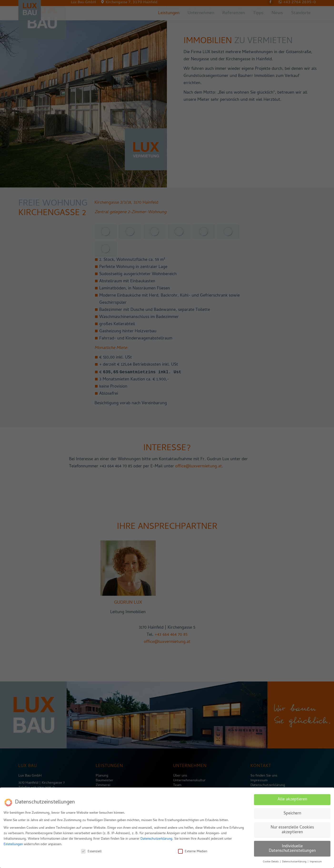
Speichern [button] (292, 813)
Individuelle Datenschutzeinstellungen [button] (292, 848)
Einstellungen (13, 844)
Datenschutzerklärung (156, 839)
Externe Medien (193, 851)
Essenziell (91, 851)
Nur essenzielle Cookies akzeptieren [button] (292, 830)
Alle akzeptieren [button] (292, 799)
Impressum (316, 861)
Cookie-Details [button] (271, 861)
